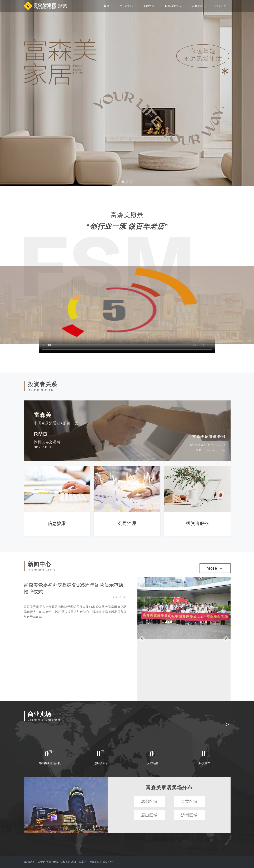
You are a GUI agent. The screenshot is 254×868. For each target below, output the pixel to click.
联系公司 (222, 6)
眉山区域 (149, 815)
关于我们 (126, 6)
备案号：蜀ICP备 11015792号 (96, 862)
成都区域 (149, 801)
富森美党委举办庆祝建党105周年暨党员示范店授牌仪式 (74, 588)
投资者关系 (173, 6)
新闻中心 (149, 6)
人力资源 (198, 6)
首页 (107, 6)
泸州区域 (189, 815)
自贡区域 (189, 801)
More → (215, 568)
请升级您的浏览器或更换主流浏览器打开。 (127, 304)
